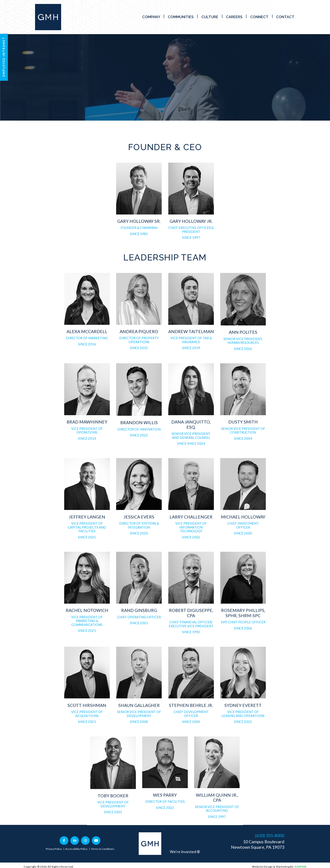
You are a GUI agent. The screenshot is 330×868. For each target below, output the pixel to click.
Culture (210, 17)
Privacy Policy (54, 849)
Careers (234, 17)
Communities (181, 17)
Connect (259, 17)
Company (151, 17)
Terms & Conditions (103, 849)
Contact (285, 17)
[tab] (139, 201)
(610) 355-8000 (270, 835)
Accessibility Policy (76, 849)
